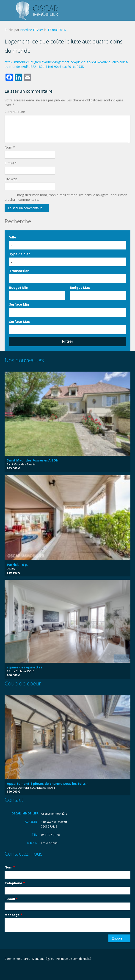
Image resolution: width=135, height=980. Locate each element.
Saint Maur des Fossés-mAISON (33, 460)
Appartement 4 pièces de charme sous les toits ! (47, 784)
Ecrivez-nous (49, 843)
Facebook (6, 970)
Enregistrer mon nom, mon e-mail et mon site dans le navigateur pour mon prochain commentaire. (66, 197)
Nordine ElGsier (32, 30)
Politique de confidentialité (74, 959)
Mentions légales (43, 959)
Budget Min (19, 288)
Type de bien (20, 254)
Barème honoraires (17, 959)
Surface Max (19, 322)
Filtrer (68, 341)
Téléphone (15, 883)
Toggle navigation (9, 11)
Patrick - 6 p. (17, 565)
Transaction (19, 271)
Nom (10, 147)
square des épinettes (25, 667)
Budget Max (80, 288)
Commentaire (15, 112)
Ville (13, 237)
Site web (11, 179)
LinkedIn (26, 970)
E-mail (11, 163)
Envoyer (118, 938)
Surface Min (19, 304)
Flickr (15, 970)
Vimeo (36, 970)
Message (14, 915)
